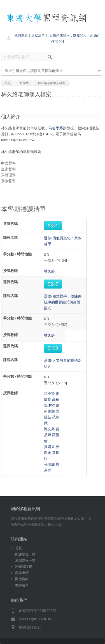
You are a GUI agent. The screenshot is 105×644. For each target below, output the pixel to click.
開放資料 (22, 579)
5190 (53, 348)
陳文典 (49, 429)
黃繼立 (49, 447)
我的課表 (21, 35)
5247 (53, 284)
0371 (53, 226)
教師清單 (22, 585)
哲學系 (58, 128)
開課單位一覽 (25, 554)
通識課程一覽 (25, 560)
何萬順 (49, 411)
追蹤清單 (38, 35)
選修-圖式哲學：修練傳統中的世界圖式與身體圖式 (63, 302)
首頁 (18, 548)
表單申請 (22, 573)
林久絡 (49, 271)
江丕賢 (49, 393)
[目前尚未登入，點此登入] (68, 35)
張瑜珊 (49, 464)
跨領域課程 (24, 567)
